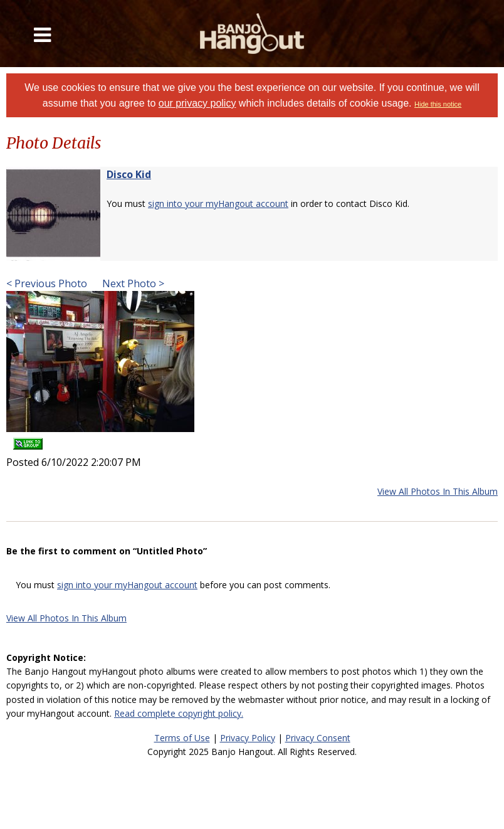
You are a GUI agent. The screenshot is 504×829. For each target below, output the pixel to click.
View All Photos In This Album (438, 491)
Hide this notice (438, 104)
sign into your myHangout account (218, 203)
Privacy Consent (318, 738)
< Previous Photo (47, 283)
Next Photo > (132, 283)
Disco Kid (129, 174)
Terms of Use (182, 738)
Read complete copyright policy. (179, 713)
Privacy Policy (248, 738)
